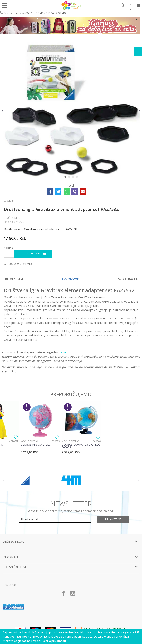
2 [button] (70, 178)
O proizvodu (71, 279)
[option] (71, 110)
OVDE (63, 352)
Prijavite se (113, 519)
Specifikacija (128, 279)
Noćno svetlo (29, 441)
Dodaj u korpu (31, 254)
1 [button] (66, 178)
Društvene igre (14, 218)
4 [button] (78, 178)
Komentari (14, 279)
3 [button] (74, 178)
